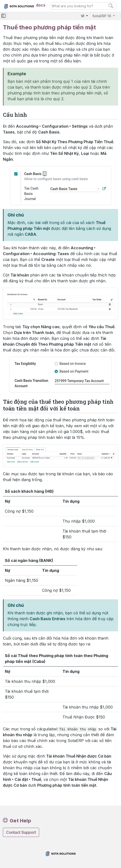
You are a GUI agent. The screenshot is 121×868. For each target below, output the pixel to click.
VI (83, 16)
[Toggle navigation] (3, 16)
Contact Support (21, 832)
